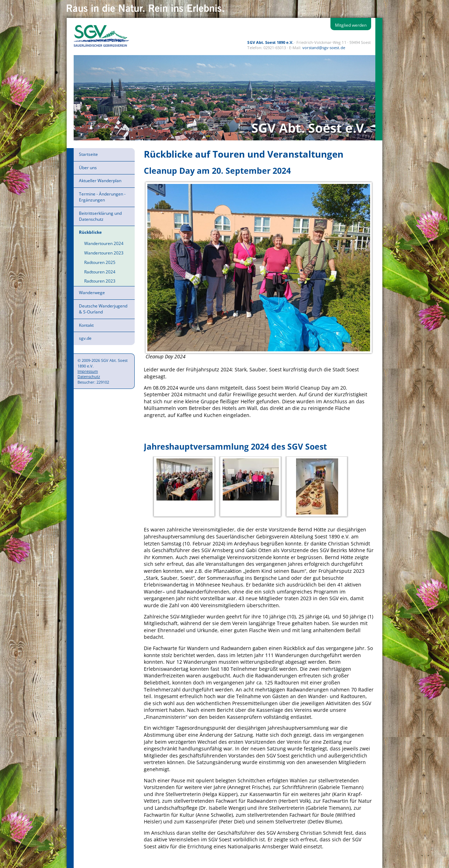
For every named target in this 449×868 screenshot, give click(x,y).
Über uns (88, 168)
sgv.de (85, 338)
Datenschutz (89, 376)
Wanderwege (92, 293)
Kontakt (86, 325)
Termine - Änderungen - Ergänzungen (102, 197)
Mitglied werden (351, 25)
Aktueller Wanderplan (100, 181)
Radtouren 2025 (100, 262)
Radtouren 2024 (100, 272)
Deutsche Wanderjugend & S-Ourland (103, 309)
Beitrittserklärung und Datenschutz (100, 216)
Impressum (88, 371)
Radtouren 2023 (100, 281)
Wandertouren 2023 (104, 253)
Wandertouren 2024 (104, 243)
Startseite (88, 154)
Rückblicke (90, 232)
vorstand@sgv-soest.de (324, 48)
